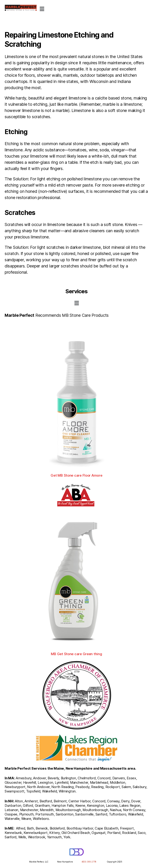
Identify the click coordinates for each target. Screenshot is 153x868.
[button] (42, 9)
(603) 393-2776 (89, 862)
